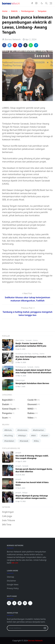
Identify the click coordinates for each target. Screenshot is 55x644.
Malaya (25, 493)
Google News (13, 584)
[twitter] (20, 603)
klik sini (15, 563)
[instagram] (36, 3)
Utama (35, 340)
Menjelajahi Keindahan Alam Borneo (32, 383)
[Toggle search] (46, 3)
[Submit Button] (45, 628)
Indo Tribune (8, 520)
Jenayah (18, 453)
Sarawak (29, 340)
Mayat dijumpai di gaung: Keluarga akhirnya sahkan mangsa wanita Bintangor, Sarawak (32, 498)
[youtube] (25, 603)
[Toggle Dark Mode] (42, 3)
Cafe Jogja (7, 516)
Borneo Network (35, 641)
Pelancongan (20, 380)
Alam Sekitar (20, 340)
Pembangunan (21, 367)
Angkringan (8, 512)
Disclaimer (11, 581)
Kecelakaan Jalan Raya (24, 354)
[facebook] (32, 3)
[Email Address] (25, 628)
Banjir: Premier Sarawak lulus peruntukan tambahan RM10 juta (31, 345)
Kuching (36, 354)
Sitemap (10, 577)
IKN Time (7, 525)
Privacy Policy (13, 588)
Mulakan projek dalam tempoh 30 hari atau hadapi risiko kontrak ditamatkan (33, 371)
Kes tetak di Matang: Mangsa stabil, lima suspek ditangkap (32, 457)
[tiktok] (30, 603)
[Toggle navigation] (51, 3)
